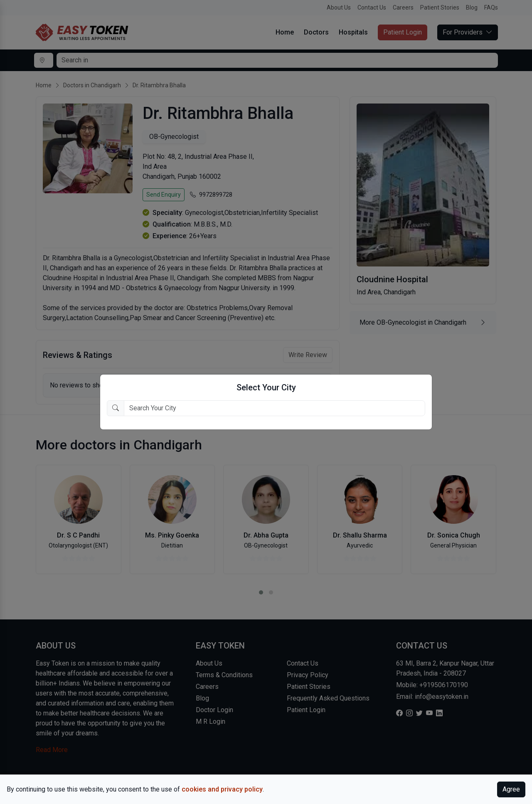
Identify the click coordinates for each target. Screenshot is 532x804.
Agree (511, 789)
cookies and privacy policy (222, 789)
